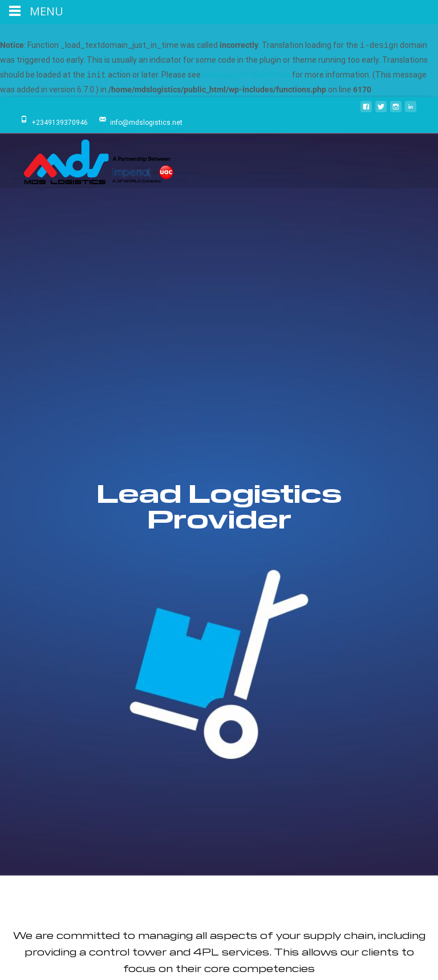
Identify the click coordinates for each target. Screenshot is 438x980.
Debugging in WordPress (246, 75)
